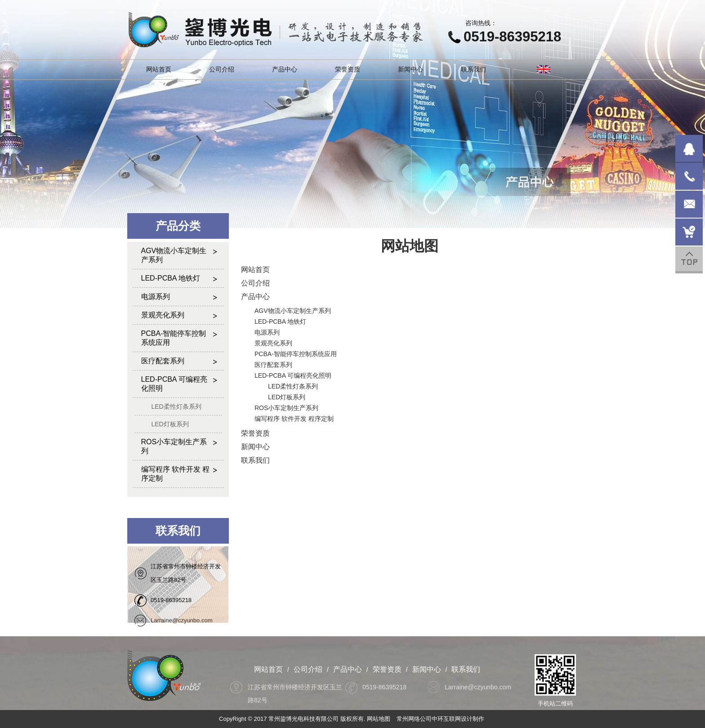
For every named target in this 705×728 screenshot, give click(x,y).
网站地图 (379, 719)
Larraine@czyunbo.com (181, 620)
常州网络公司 (414, 719)
